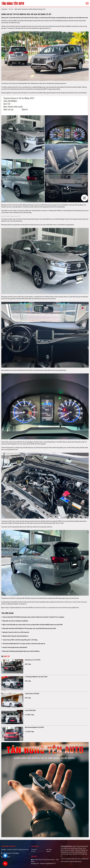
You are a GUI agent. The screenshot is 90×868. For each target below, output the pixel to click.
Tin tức (11, 9)
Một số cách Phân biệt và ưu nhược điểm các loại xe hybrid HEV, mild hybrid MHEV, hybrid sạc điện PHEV (33, 625)
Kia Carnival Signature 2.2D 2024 (34, 727)
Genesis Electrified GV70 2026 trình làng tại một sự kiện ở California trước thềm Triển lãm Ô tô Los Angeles (33, 617)
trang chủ (4, 9)
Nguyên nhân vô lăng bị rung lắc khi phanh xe (15, 636)
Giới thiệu (49, 850)
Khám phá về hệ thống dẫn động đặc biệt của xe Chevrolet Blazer (21, 651)
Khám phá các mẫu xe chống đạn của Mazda (15, 621)
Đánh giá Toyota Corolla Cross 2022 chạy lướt (16, 632)
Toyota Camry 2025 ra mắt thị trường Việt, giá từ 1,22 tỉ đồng (20, 640)
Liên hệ (48, 851)
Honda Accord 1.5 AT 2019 (33, 660)
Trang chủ (34, 850)
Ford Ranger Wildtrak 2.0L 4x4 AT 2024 (36, 677)
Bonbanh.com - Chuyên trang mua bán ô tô (43, 863)
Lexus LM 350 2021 (30, 710)
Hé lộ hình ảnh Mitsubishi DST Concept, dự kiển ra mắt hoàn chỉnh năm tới (24, 644)
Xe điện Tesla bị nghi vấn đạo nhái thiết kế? (15, 647)
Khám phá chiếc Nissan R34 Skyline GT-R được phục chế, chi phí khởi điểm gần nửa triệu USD (29, 628)
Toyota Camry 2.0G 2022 (32, 694)
